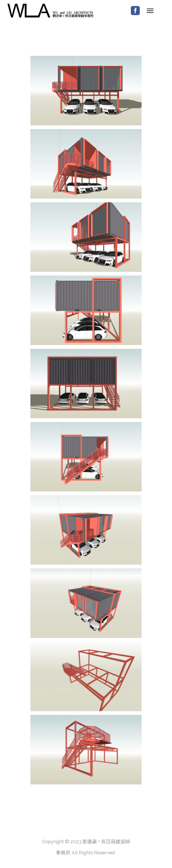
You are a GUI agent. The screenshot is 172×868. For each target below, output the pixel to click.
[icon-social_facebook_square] (135, 11)
